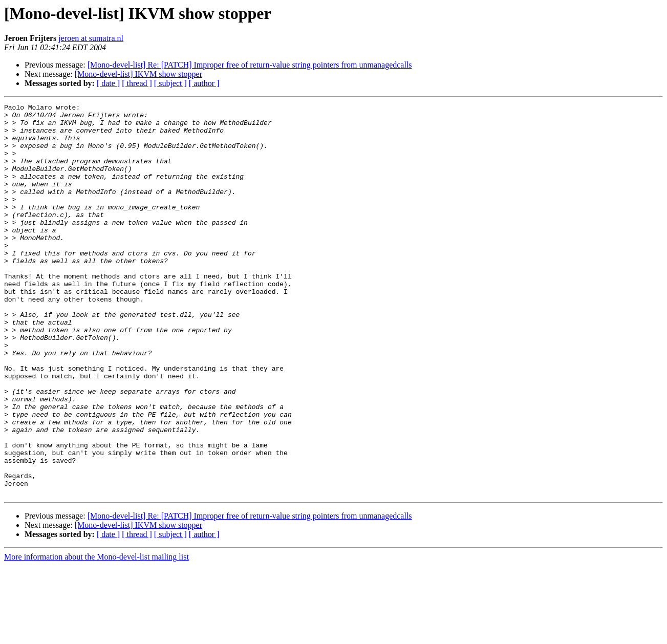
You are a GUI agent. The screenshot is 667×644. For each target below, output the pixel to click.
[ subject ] (170, 83)
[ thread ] (137, 83)
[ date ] (108, 83)
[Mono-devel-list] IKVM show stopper (138, 74)
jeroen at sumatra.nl (91, 38)
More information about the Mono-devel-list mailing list (96, 635)
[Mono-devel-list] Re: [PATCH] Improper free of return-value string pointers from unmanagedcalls (250, 65)
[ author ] (204, 83)
